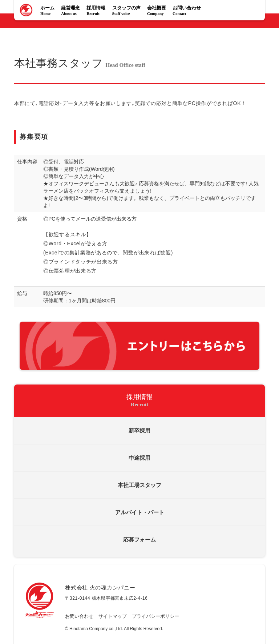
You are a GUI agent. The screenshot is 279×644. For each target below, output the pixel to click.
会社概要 (158, 11)
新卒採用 (139, 431)
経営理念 (72, 11)
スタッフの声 (128, 11)
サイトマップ (113, 616)
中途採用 (139, 458)
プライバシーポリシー (155, 616)
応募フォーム (139, 540)
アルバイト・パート (140, 512)
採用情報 (97, 11)
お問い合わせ (188, 11)
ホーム (49, 11)
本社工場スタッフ (139, 485)
